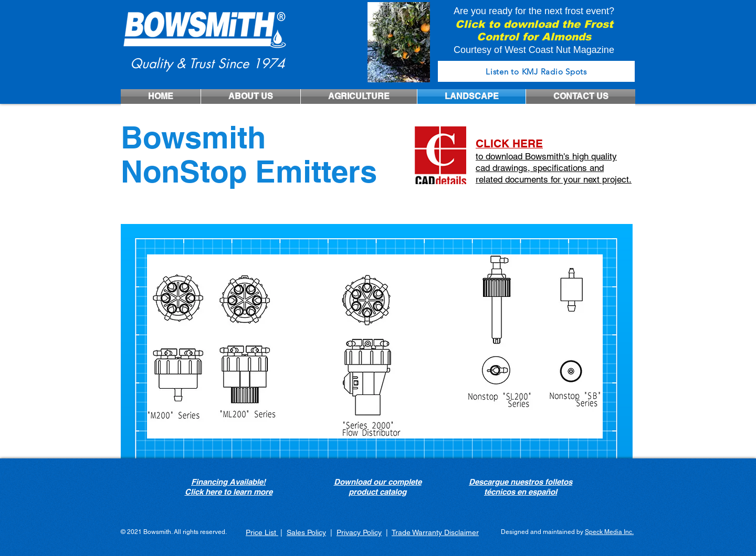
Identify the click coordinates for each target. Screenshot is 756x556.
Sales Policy (306, 532)
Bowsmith (193, 137)
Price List (262, 532)
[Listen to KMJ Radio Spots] (536, 71)
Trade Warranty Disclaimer (435, 532)
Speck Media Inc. (609, 532)
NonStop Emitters (249, 171)
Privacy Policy (359, 532)
